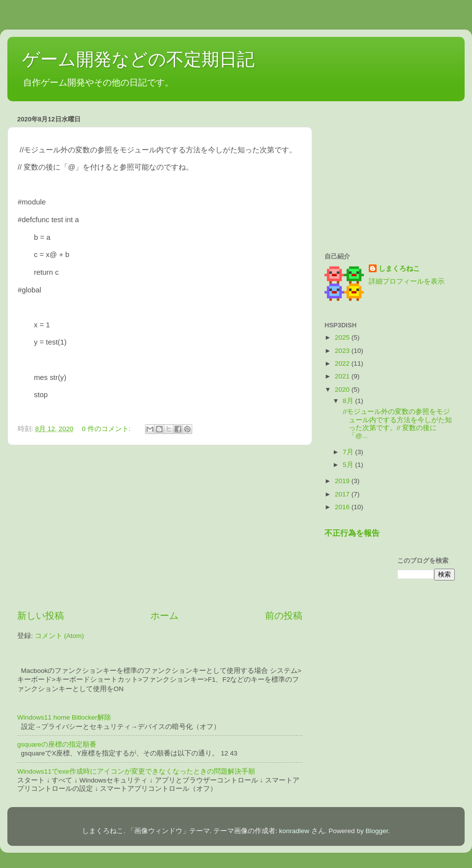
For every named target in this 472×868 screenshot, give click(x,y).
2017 (343, 494)
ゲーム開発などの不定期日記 (138, 59)
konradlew (295, 831)
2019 (343, 481)
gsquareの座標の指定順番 (57, 744)
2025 (343, 337)
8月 (349, 401)
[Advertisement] (160, 527)
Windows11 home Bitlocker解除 (64, 717)
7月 (349, 452)
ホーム (164, 616)
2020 (343, 390)
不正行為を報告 (352, 533)
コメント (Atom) (59, 636)
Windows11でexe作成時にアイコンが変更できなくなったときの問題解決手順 (136, 771)
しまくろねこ (399, 269)
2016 (343, 507)
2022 (343, 363)
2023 (343, 351)
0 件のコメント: (107, 429)
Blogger (377, 831)
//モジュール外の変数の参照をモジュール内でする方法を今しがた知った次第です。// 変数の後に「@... (397, 424)
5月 (349, 465)
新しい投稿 (41, 616)
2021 (343, 376)
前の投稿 (284, 616)
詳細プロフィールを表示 (407, 281)
